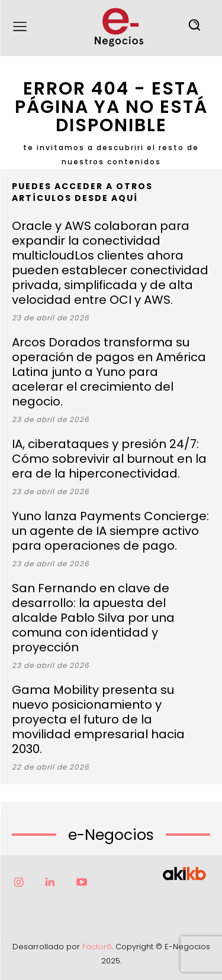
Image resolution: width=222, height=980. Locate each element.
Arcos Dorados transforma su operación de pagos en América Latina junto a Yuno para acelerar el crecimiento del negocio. (109, 372)
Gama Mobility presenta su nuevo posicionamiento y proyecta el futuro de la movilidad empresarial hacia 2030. (98, 719)
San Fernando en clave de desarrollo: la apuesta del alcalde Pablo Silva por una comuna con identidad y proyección (93, 618)
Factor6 (97, 947)
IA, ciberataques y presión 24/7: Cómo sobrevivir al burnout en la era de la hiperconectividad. (109, 459)
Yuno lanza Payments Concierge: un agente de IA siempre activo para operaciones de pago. (110, 531)
